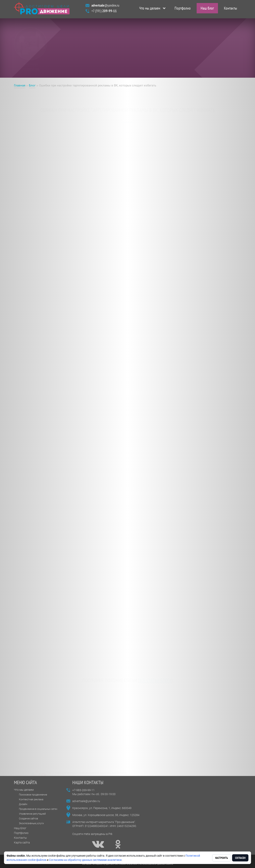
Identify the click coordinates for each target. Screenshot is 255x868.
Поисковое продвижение (33, 795)
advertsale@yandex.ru (86, 801)
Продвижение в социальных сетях (38, 809)
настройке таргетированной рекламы (117, 144)
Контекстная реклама (31, 799)
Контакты (230, 9)
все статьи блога (155, 677)
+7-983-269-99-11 (83, 790)
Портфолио (183, 9)
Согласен (240, 858)
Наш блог (207, 9)
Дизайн (23, 804)
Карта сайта (22, 843)
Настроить (222, 858)
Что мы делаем (150, 9)
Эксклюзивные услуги (31, 823)
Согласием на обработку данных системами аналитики (85, 860)
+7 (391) (104, 12)
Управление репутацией (32, 814)
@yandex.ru (105, 6)
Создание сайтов (28, 819)
